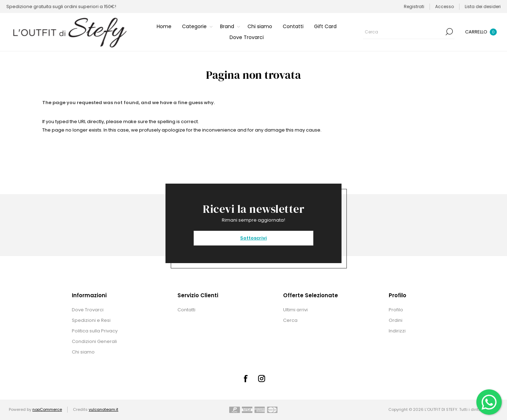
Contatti (186, 310)
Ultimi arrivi (295, 310)
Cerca (449, 32)
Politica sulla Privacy (95, 331)
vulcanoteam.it (104, 409)
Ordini (396, 320)
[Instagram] (262, 378)
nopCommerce (47, 409)
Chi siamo (83, 352)
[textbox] (403, 32)
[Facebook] (245, 378)
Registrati (414, 7)
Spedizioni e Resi (91, 320)
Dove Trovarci (88, 310)
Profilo (396, 310)
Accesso (445, 7)
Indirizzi (397, 331)
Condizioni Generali (94, 341)
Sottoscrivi (254, 238)
